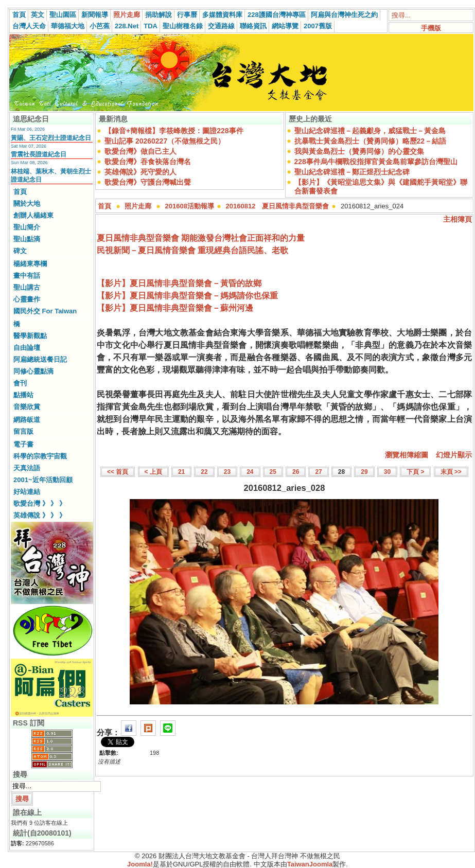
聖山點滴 (27, 239)
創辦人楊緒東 (33, 215)
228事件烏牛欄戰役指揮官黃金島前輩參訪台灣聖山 (376, 162)
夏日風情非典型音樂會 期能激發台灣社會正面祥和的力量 (201, 238)
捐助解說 (159, 15)
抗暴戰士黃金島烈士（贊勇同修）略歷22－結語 (371, 141)
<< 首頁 (118, 472)
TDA (151, 26)
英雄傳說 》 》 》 (40, 515)
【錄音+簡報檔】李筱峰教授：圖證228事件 (174, 131)
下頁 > (415, 472)
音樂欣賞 (27, 407)
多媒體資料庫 (222, 15)
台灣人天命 (29, 26)
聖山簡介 (27, 227)
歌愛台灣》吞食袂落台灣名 (148, 162)
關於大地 (27, 203)
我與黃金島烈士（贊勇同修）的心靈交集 (359, 151)
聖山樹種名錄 (183, 26)
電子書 (23, 444)
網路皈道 (27, 420)
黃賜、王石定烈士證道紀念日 (51, 138)
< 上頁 (153, 472)
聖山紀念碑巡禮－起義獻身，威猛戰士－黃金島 (370, 131)
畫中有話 (27, 276)
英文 (38, 15)
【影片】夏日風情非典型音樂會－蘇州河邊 (175, 308)
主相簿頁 (458, 219)
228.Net (127, 26)
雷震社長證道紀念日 (39, 154)
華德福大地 (68, 26)
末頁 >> (451, 472)
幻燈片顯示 (454, 455)
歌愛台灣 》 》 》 (40, 503)
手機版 (431, 28)
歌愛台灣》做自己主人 (140, 151)
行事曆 (187, 15)
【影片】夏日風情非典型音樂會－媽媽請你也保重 (187, 296)
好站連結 (27, 492)
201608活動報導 (190, 206)
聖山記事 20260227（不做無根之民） (165, 141)
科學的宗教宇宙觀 (40, 456)
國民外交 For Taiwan (45, 311)
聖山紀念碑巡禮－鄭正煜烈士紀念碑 (352, 172)
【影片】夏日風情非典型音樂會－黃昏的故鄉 (179, 283)
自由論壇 (27, 348)
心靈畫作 (27, 299)
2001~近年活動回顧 (43, 480)
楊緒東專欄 (30, 264)
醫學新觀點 (30, 336)
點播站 (23, 395)
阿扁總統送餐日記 (40, 359)
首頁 (19, 15)
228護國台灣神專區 (277, 15)
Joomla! (140, 864)
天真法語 (27, 468)
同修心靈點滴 (33, 371)
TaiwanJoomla (310, 864)
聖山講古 (27, 287)
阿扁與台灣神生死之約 (344, 15)
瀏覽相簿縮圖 (407, 455)
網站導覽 (285, 26)
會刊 (20, 383)
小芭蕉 (100, 26)
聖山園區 (63, 15)
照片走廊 (127, 15)
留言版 (23, 431)
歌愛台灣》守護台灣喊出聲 (148, 182)
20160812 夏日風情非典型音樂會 (278, 206)
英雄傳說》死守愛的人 (140, 172)
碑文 (20, 251)
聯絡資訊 (253, 26)
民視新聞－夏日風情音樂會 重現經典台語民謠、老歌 (192, 250)
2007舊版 (318, 26)
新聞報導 (95, 15)
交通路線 (221, 26)
